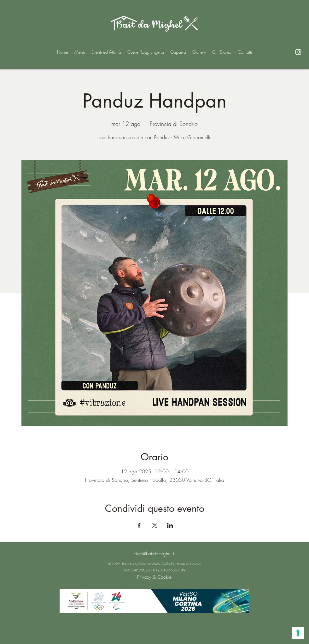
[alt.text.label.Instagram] (298, 52)
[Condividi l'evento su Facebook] (139, 525)
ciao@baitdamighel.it (154, 554)
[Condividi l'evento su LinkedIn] (170, 525)
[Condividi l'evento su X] (155, 525)
